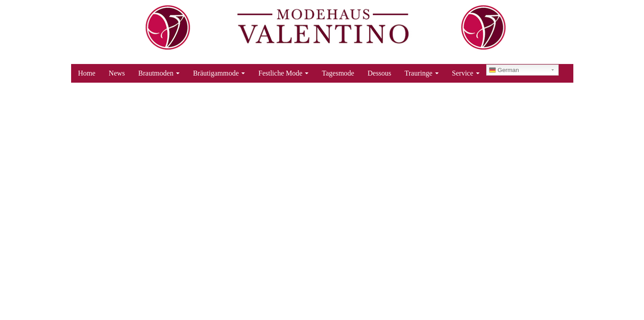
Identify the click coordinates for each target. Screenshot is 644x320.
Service (466, 73)
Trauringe (422, 73)
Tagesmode (338, 73)
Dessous (379, 73)
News (117, 73)
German (504, 70)
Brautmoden (159, 73)
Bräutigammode (219, 73)
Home (87, 73)
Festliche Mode (283, 73)
